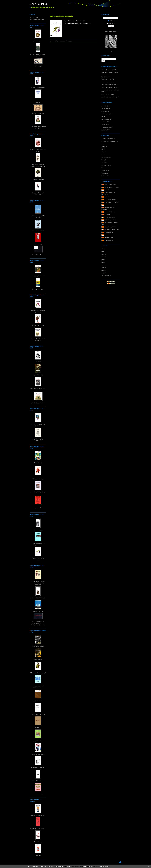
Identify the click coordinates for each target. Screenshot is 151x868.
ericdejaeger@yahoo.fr (111, 31)
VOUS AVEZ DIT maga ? (112, 87)
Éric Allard (107, 197)
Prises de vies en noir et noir (38, 714)
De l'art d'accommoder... (38, 794)
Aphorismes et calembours (108, 139)
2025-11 (103, 265)
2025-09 (103, 270)
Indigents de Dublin (38, 741)
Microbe (103, 149)
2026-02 (103, 257)
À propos (111, 51)
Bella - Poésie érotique (110, 185)
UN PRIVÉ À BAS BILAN (38, 646)
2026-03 (103, 254)
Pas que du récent (106, 157)
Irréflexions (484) (110, 82)
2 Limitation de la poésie (38, 276)
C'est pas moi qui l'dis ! (111, 70)
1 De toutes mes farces (38, 289)
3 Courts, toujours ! (38, 530)
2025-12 (103, 262)
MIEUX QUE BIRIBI (106, 119)
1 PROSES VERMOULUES (38, 403)
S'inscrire (111, 21)
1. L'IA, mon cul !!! (38, 66)
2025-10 (103, 268)
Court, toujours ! (39, 4)
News (103, 155)
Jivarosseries (38, 855)
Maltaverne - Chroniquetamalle (112, 229)
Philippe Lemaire (109, 237)
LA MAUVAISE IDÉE (107, 108)
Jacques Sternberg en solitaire (112, 205)
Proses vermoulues (106, 165)
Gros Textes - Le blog (110, 200)
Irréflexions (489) (106, 111)
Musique (104, 152)
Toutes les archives (106, 276)
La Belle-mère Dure (110, 217)
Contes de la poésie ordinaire (38, 815)
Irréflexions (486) (106, 130)
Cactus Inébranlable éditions (112, 187)
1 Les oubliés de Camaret (38, 255)
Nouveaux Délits (109, 232)
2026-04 (103, 252)
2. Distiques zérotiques (38, 113)
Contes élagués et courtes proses (110, 141)
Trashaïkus (38, 728)
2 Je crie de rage (38, 244)
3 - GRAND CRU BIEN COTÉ (38, 598)
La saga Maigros (38, 659)
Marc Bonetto (105, 72)
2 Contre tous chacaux (38, 179)
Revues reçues (105, 170)
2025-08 (103, 273)
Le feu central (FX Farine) (111, 220)
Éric (102, 70)
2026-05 (103, 249)
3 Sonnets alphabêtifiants (38, 231)
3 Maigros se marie (38, 375)
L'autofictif (107, 215)
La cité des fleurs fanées (38, 754)
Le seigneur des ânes (38, 701)
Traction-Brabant (109, 240)
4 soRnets (38, 362)
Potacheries (104, 162)
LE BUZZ (104, 116)
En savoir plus (106, 866)
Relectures (104, 168)
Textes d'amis (105, 173)
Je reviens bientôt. (110, 77)
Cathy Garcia (108, 190)
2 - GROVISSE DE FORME (38, 611)
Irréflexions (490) (106, 106)
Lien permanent (72, 41)
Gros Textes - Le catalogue (111, 202)
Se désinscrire (111, 23)
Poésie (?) (104, 160)
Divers (103, 144)
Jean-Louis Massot (109, 212)
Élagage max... (38, 842)
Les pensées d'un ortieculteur (38, 767)
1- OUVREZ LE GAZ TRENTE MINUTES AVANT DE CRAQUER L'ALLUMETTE (38, 623)
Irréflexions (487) (106, 124)
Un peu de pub (105, 176)
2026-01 (103, 260)
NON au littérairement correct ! (38, 673)
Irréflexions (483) (110, 94)
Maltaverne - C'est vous (111, 227)
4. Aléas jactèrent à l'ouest (38, 88)
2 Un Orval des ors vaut (38, 325)
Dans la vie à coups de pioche (38, 829)
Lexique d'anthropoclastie (38, 781)
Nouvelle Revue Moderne (111, 235)
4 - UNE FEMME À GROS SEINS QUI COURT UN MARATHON (38, 583)
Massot (103, 79)
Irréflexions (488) (106, 122)
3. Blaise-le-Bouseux (38, 41)
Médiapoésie (105, 147)
